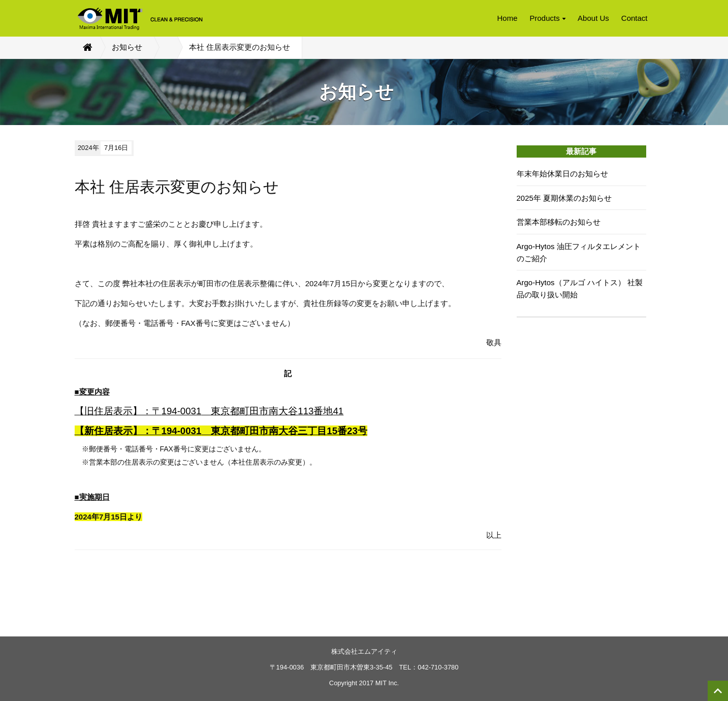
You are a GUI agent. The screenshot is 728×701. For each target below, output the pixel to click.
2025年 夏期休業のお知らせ (564, 198)
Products (548, 18)
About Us (593, 18)
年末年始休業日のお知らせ (562, 174)
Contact (635, 18)
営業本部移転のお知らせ (559, 222)
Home (507, 18)
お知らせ (127, 47)
